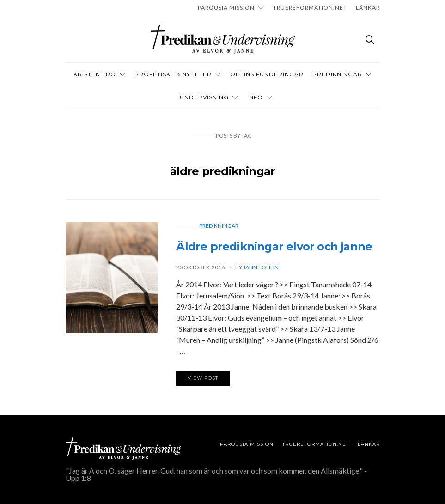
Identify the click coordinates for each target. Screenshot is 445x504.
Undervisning (204, 97)
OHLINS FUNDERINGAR (267, 74)
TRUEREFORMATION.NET (310, 8)
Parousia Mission (226, 8)
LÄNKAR (368, 8)
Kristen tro (95, 74)
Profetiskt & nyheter (173, 74)
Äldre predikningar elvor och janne (274, 246)
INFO (255, 97)
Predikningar (337, 74)
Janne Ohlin (261, 267)
